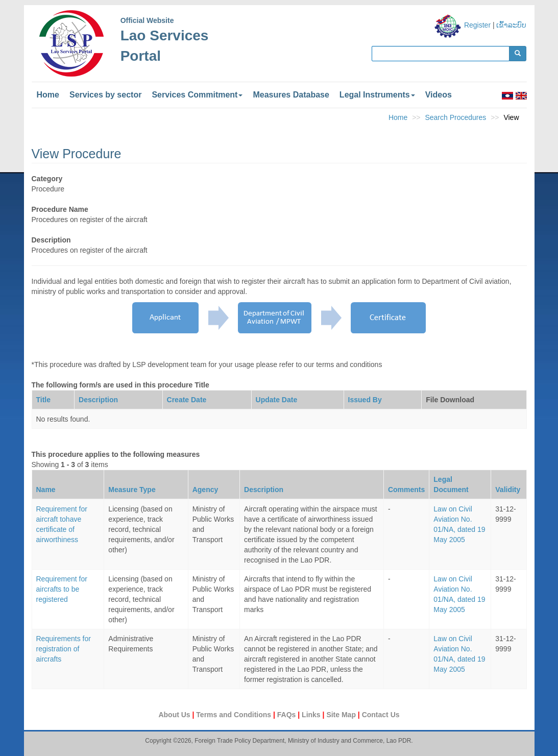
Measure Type (132, 490)
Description (98, 400)
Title (44, 400)
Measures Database (291, 95)
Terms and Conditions (235, 715)
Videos (439, 95)
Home (48, 95)
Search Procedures (455, 117)
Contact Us (381, 715)
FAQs (287, 715)
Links (312, 715)
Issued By (365, 400)
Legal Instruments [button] (377, 95)
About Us (175, 715)
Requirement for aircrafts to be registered (62, 589)
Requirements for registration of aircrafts (64, 649)
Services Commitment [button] (197, 95)
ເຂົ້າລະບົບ (511, 25)
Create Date (187, 400)
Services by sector (105, 95)
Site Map (342, 715)
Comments (406, 490)
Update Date (277, 400)
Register (477, 25)
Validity (508, 490)
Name (46, 490)
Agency (205, 490)
